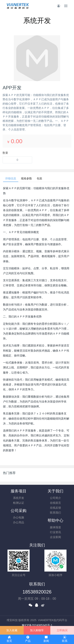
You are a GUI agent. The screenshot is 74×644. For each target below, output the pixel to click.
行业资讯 (55, 532)
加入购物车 (37, 630)
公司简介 (55, 498)
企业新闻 (55, 537)
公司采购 (19, 511)
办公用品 (19, 522)
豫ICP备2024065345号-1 (37, 625)
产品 (47, 225)
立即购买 (62, 630)
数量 (5, 153)
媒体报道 (55, 527)
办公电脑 (19, 517)
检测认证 (19, 503)
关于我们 (55, 491)
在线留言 (55, 503)
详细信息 (11, 178)
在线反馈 (55, 508)
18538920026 (37, 592)
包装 (39, 178)
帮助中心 (55, 520)
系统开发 (19, 498)
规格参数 (26, 178)
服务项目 (19, 491)
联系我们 (55, 513)
